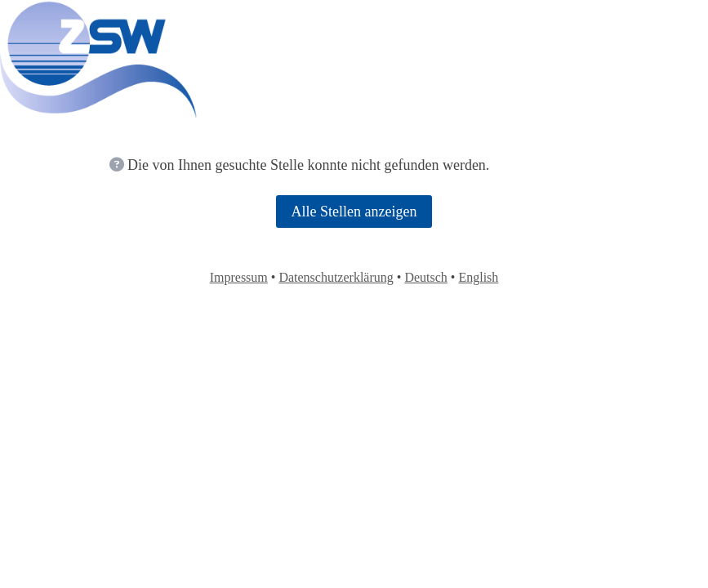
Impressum (239, 277)
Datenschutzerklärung (336, 277)
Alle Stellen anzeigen (354, 212)
